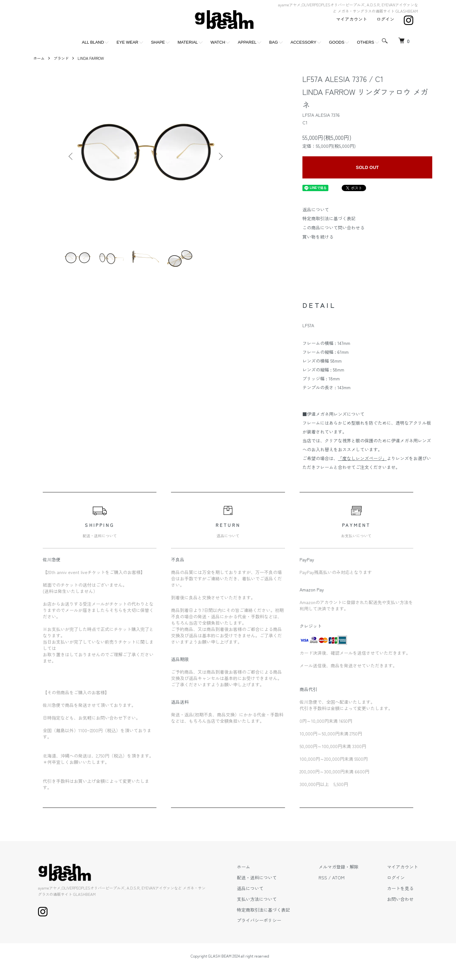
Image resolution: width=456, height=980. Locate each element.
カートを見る (400, 888)
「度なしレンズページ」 (362, 458)
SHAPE (158, 42)
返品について (316, 209)
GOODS (337, 42)
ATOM (338, 877)
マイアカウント (351, 19)
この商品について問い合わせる (333, 228)
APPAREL (247, 42)
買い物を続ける (318, 237)
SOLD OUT (367, 167)
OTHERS (365, 42)
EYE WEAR (127, 42)
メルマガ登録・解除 (339, 867)
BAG (273, 42)
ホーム (39, 58)
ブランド (61, 58)
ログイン (385, 19)
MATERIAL (188, 42)
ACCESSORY (304, 42)
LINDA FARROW (91, 58)
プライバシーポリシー (259, 920)
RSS (323, 877)
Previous (71, 156)
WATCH (218, 42)
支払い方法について (257, 899)
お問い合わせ (400, 899)
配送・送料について (257, 877)
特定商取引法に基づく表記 (329, 218)
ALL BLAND (93, 42)
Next (220, 156)
